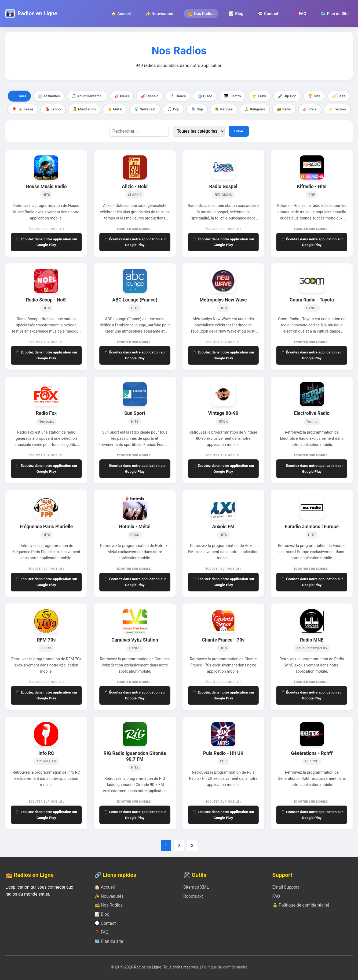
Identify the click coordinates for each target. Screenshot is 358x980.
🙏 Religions (255, 109)
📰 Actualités (49, 96)
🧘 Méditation (84, 109)
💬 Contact (268, 14)
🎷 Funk (260, 96)
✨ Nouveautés (159, 14)
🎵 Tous (19, 96)
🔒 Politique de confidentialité (301, 905)
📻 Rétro (284, 109)
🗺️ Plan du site (109, 941)
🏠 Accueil (121, 14)
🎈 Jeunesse (23, 109)
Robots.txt (193, 896)
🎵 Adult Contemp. (87, 96)
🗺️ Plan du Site (335, 14)
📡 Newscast (145, 109)
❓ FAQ (299, 14)
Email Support (286, 887)
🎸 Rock (310, 109)
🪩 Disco (205, 96)
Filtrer (239, 131)
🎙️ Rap (197, 109)
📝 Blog (236, 14)
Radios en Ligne (37, 13)
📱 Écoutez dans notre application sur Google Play (46, 242)
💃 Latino (53, 109)
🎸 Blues (122, 96)
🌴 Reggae (224, 109)
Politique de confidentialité (225, 967)
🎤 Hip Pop (287, 96)
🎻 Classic (150, 96)
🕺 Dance (178, 96)
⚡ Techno (337, 109)
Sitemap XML (196, 887)
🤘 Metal (115, 109)
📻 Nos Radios (201, 14)
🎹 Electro (233, 96)
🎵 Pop (173, 109)
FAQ (276, 896)
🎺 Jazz (339, 96)
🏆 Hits (314, 96)
